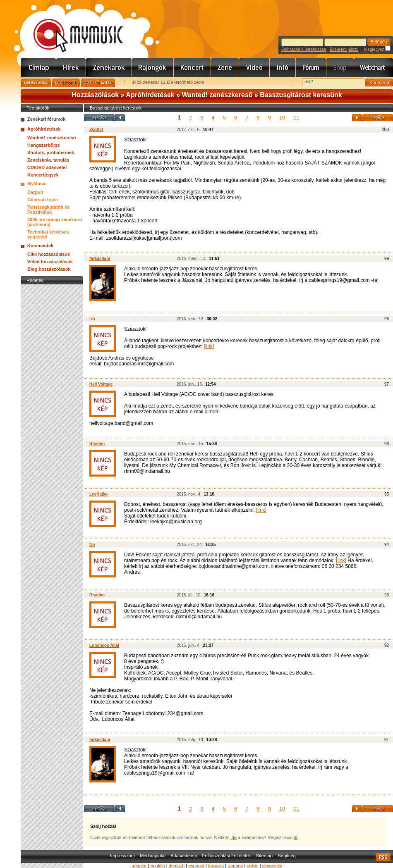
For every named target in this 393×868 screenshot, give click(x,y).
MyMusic (37, 184)
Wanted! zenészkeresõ (217, 95)
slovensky (272, 866)
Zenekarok (109, 68)
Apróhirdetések (150, 95)
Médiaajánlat (153, 856)
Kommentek (40, 246)
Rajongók (153, 68)
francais (216, 866)
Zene (225, 68)
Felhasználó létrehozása (304, 49)
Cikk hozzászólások (49, 254)
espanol (196, 866)
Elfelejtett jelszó (344, 49)
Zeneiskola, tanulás (48, 160)
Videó (254, 68)
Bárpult (35, 192)
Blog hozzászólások (49, 269)
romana (235, 866)
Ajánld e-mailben (98, 83)
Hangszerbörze (44, 145)
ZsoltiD (96, 130)
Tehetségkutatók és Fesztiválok (48, 210)
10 (282, 118)
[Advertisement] (52, 410)
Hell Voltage (101, 384)
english (158, 866)
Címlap (38, 68)
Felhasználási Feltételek (227, 856)
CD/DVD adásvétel (47, 167)
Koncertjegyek (43, 175)
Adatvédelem (184, 856)
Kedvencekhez (36, 83)
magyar (139, 866)
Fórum (311, 68)
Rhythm (97, 444)
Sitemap (264, 856)
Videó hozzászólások (50, 262)
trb (92, 319)
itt (296, 837)
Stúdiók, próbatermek (51, 153)
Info (283, 68)
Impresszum (122, 856)
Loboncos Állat (104, 645)
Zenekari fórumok (46, 119)
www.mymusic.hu (71, 27)
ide (234, 837)
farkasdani (100, 259)
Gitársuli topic (43, 200)
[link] (209, 346)
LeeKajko (98, 494)
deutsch (177, 866)
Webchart (374, 68)
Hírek (71, 68)
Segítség (286, 856)
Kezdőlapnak (66, 83)
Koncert (192, 68)
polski (252, 866)
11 (296, 118)
